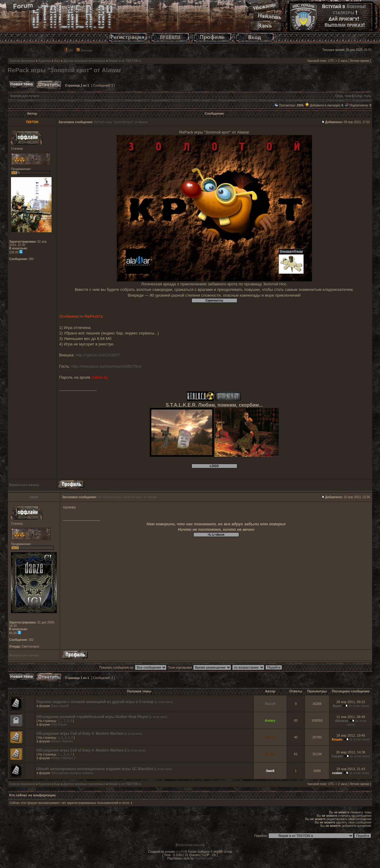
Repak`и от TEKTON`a (125, 61)
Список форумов (22, 61)
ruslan (337, 773)
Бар (57, 61)
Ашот (337, 706)
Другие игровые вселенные (84, 61)
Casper (337, 756)
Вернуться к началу (24, 485)
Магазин (84, 50)
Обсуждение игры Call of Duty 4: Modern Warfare (80, 734)
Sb (69, 50)
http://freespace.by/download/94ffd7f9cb (106, 366)
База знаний (60, 706)
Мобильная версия (190, 845)
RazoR (270, 704)
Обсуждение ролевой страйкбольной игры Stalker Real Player (92, 717)
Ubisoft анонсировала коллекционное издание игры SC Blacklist (95, 769)
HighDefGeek (204, 858)
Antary (270, 720)
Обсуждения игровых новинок (72, 773)
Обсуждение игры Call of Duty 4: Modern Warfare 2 (81, 750)
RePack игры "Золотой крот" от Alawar (65, 70)
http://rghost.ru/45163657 (98, 355)
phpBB (180, 852)
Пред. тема (343, 96)
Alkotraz (341, 721)
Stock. (270, 737)
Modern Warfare (62, 741)
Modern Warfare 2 (63, 758)
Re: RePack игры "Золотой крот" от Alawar (127, 497)
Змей (270, 771)
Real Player (59, 725)
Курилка (45, 61)
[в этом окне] (164, 702)
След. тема (362, 96)
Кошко (337, 739)
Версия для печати (25, 96)
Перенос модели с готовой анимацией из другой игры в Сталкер (95, 702)
